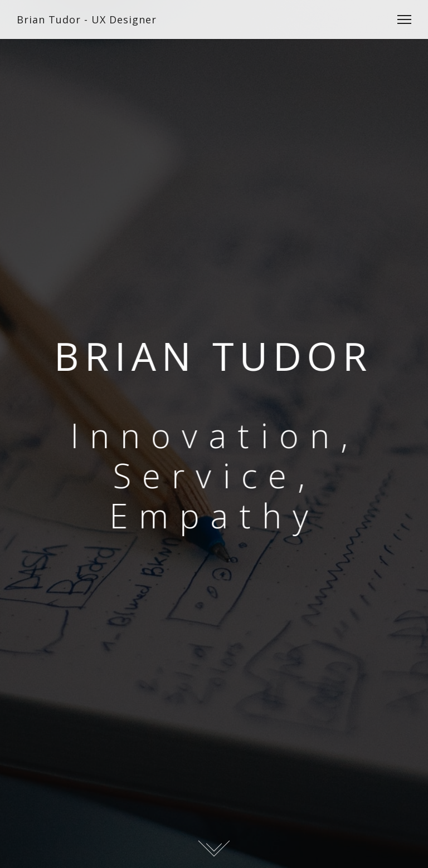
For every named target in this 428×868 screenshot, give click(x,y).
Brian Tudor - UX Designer (87, 19)
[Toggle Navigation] (401, 19)
